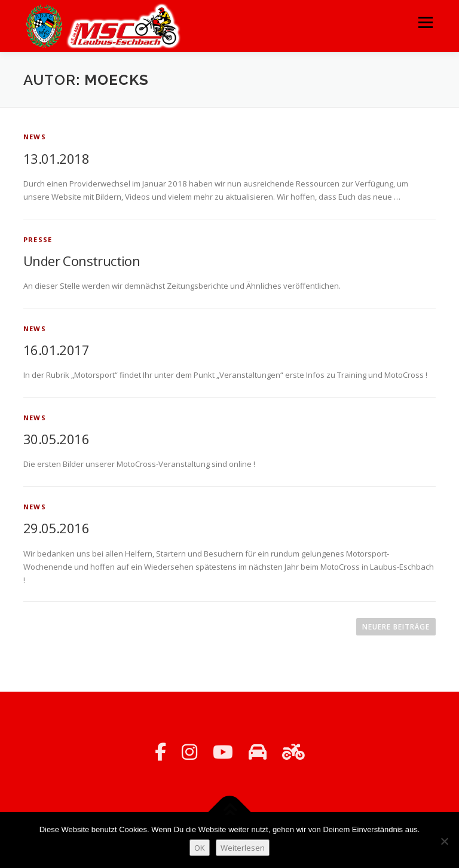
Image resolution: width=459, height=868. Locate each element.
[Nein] (444, 841)
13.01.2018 (56, 158)
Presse (38, 239)
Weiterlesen (243, 848)
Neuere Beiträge (396, 627)
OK (200, 848)
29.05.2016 (56, 528)
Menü (425, 22)
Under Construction (82, 261)
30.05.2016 (56, 439)
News (35, 137)
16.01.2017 (56, 350)
